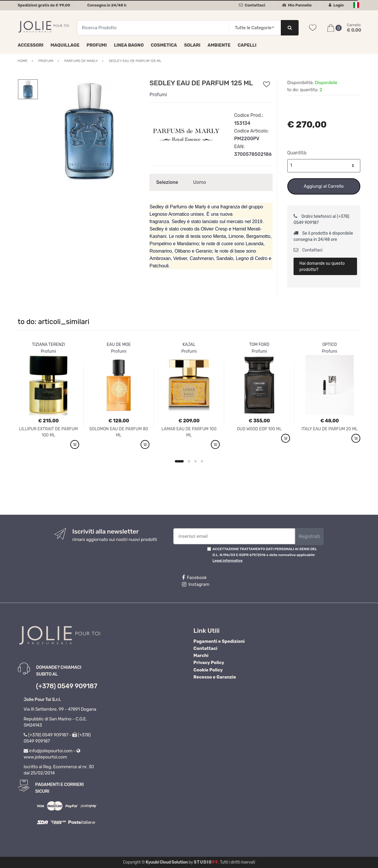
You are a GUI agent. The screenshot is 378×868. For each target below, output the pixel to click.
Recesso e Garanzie (215, 677)
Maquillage (65, 45)
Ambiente (219, 45)
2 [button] (189, 461)
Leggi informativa (228, 560)
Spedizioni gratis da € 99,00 (44, 5)
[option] (89, 130)
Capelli (247, 45)
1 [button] (179, 461)
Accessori (31, 45)
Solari (192, 45)
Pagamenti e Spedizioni (219, 641)
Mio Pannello (297, 5)
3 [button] (195, 461)
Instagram (196, 584)
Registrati (309, 536)
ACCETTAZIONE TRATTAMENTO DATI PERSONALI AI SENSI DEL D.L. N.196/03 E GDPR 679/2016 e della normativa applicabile (265, 555)
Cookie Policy (208, 670)
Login (336, 5)
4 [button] (202, 461)
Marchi (201, 656)
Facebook (194, 578)
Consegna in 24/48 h (107, 5)
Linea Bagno (129, 45)
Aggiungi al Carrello (324, 186)
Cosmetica (164, 45)
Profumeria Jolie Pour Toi (313, 630)
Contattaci (252, 5)
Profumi (97, 45)
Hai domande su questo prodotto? (322, 267)
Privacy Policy (209, 663)
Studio (206, 862)
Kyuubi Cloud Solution (167, 862)
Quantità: (297, 153)
